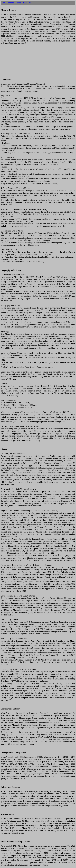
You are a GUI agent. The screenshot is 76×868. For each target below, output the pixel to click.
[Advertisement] (38, 63)
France (18, 3)
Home (4, 3)
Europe (11, 3)
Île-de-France (28, 3)
